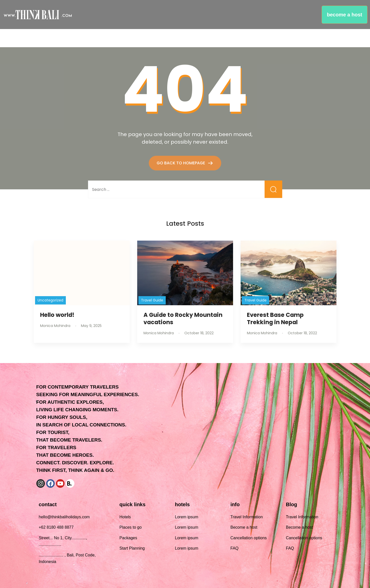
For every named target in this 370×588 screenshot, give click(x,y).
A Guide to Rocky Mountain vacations (183, 318)
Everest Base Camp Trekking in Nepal (275, 318)
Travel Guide (152, 300)
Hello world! (57, 315)
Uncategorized (50, 300)
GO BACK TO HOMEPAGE (181, 163)
